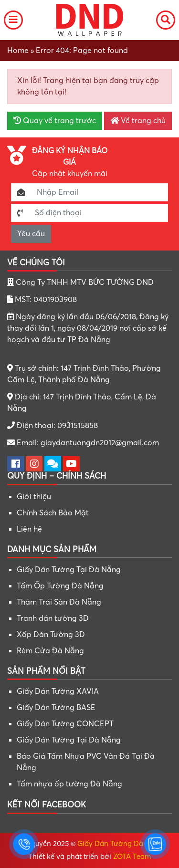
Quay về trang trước (55, 121)
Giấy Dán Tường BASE (56, 708)
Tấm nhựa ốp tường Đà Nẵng (69, 784)
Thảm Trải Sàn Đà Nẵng (59, 602)
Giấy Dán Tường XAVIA (58, 691)
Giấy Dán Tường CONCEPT (65, 724)
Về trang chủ (138, 121)
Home (18, 51)
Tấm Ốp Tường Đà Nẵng (60, 586)
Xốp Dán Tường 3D (51, 635)
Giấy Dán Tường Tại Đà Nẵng (69, 570)
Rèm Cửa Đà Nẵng (50, 651)
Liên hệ (29, 529)
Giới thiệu (34, 497)
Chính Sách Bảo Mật (53, 513)
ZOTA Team (132, 857)
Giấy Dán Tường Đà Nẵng (120, 844)
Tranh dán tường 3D (53, 618)
